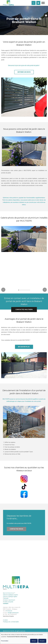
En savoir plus (24, 348)
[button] (19, 291)
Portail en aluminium (9, 600)
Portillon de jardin (8, 602)
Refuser (34, 641)
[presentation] (3, 291)
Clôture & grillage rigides (10, 596)
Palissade (6, 598)
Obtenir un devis (24, 72)
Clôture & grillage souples (10, 595)
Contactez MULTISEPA (24, 311)
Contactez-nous (16, 530)
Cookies (5, 620)
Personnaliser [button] (5, 641)
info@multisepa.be (13, 613)
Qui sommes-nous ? (9, 593)
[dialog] (24, 638)
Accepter (42, 641)
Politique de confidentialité (11, 622)
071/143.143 (9, 611)
